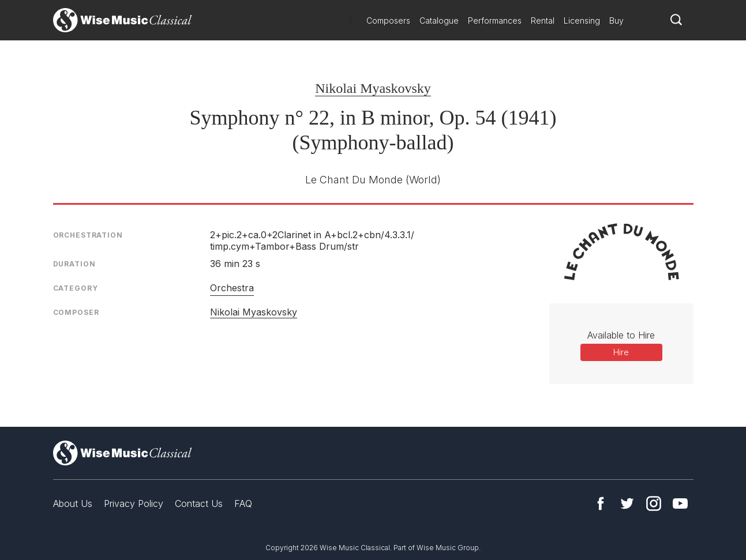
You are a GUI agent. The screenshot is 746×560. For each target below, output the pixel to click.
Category (76, 288)
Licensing (582, 20)
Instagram (654, 503)
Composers (388, 20)
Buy (616, 20)
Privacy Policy (134, 503)
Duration (74, 264)
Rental (543, 20)
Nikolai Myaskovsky (373, 88)
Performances (495, 20)
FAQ (243, 503)
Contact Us (199, 503)
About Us (73, 503)
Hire (621, 352)
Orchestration (88, 235)
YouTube (680, 503)
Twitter (627, 503)
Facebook (601, 503)
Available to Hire (621, 335)
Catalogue (439, 20)
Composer (76, 312)
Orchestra (232, 288)
